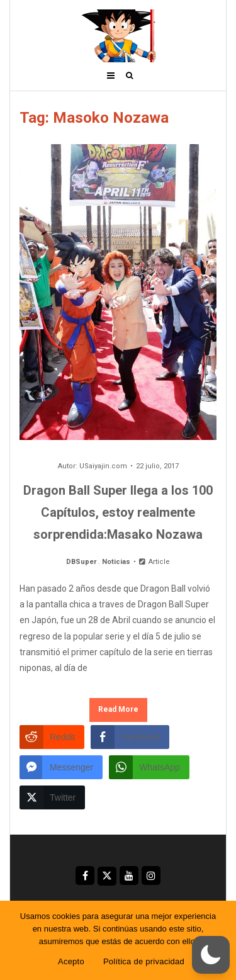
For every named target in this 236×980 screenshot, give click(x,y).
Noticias (116, 562)
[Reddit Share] (52, 737)
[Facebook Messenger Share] (61, 767)
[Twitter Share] (52, 797)
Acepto (71, 961)
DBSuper (81, 562)
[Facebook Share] (130, 737)
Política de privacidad (144, 961)
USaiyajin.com (103, 466)
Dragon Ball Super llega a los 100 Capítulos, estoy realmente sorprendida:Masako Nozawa (118, 512)
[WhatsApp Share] (149, 767)
